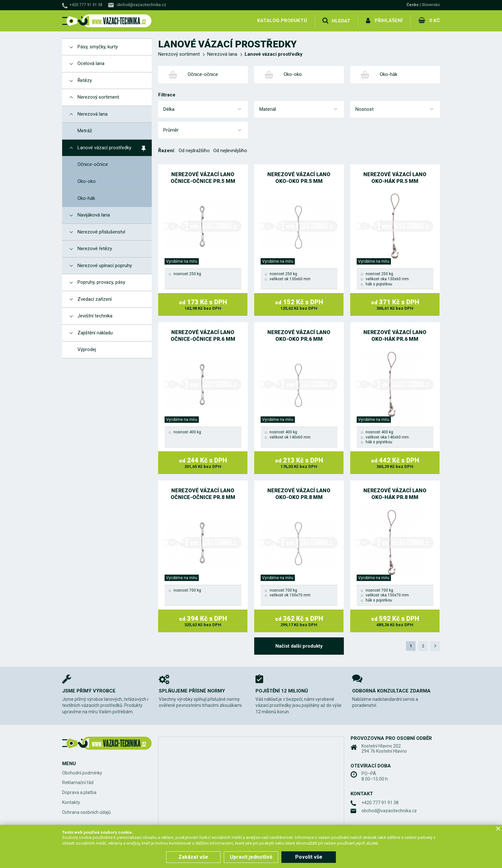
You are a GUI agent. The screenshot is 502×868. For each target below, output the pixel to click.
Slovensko (431, 5)
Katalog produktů (282, 20)
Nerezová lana (222, 54)
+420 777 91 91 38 (86, 5)
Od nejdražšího (194, 151)
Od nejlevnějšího (230, 151)
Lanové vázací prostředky (274, 54)
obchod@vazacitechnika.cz (141, 5)
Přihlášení (389, 20)
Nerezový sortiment (179, 54)
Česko (413, 5)
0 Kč (435, 20)
